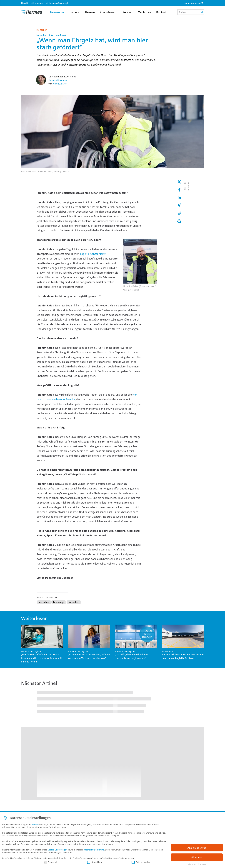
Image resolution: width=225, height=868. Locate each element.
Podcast (128, 13)
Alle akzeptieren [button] (197, 849)
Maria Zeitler (60, 84)
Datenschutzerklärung (94, 851)
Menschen (42, 30)
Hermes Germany (58, 80)
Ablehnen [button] (197, 858)
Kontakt (161, 13)
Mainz (73, 76)
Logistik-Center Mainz (93, 254)
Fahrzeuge (59, 602)
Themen (90, 13)
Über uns (74, 13)
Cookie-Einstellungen (57, 851)
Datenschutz (192, 865)
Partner (35, 825)
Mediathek (144, 13)
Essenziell (50, 863)
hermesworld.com (192, 3)
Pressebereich (109, 13)
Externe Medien (141, 863)
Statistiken (94, 863)
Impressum (202, 865)
